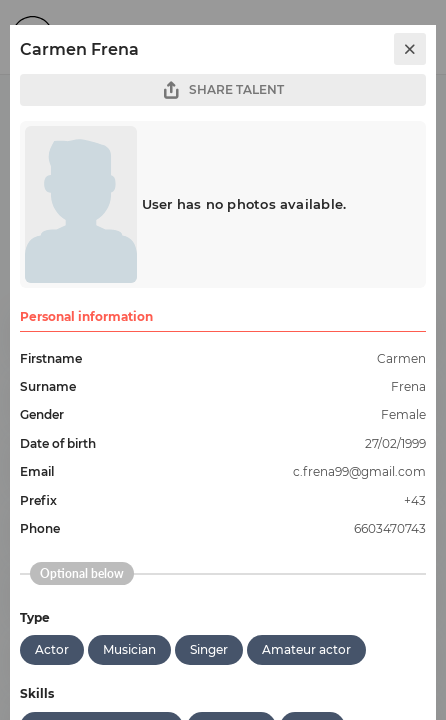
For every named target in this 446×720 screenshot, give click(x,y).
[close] (410, 49)
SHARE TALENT (223, 90)
